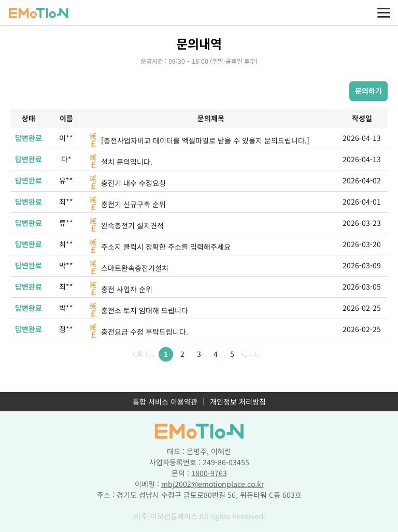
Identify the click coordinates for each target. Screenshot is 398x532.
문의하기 (368, 91)
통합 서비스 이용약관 (165, 401)
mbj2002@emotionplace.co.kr (212, 484)
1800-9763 (209, 473)
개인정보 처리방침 (238, 401)
